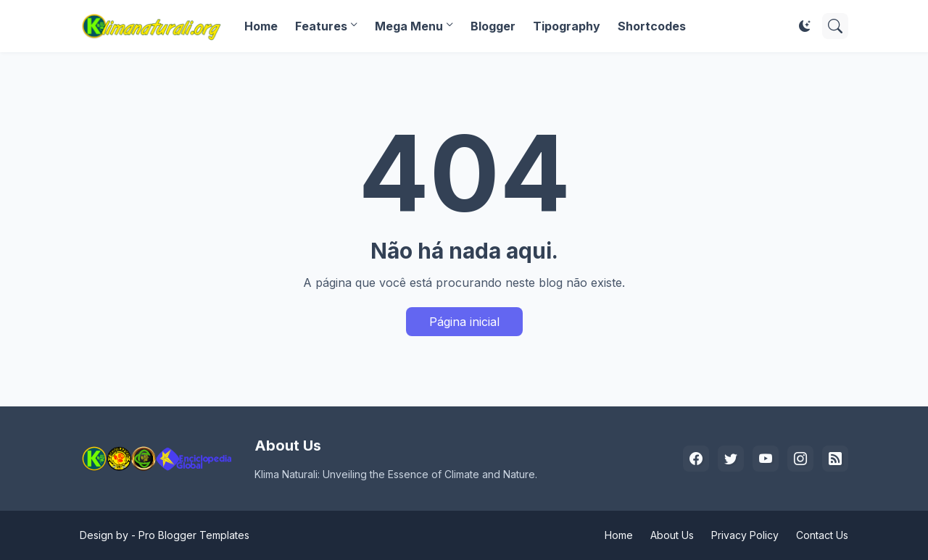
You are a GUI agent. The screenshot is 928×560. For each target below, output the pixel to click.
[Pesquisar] (835, 26)
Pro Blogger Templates (194, 535)
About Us (672, 535)
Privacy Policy (745, 535)
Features (321, 26)
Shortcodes (652, 26)
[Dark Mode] (805, 26)
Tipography (567, 26)
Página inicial (464, 322)
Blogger (493, 26)
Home (261, 26)
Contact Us (822, 535)
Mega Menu (409, 26)
